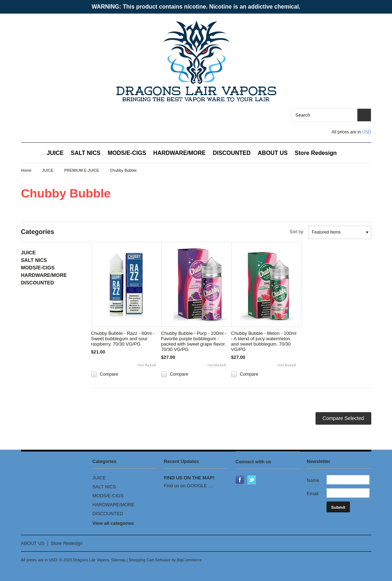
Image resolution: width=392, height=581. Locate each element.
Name (313, 480)
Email (313, 494)
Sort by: (297, 232)
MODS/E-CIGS (127, 153)
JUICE (55, 153)
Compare (109, 374)
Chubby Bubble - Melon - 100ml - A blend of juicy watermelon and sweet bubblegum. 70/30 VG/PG (264, 341)
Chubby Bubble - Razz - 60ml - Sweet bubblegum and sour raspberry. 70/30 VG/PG (123, 339)
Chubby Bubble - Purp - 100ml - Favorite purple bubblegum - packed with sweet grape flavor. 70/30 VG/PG (194, 341)
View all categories (113, 523)
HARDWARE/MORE (180, 153)
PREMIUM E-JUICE (82, 170)
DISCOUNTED (232, 153)
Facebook (240, 480)
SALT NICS (86, 153)
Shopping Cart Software (150, 560)
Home (26, 170)
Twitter (252, 480)
